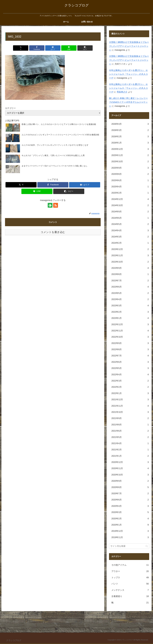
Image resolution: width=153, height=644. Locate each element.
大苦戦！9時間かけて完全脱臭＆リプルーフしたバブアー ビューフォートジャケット (129, 46)
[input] (129, 546)
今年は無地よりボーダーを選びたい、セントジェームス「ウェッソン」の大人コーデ (128, 74)
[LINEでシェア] (69, 48)
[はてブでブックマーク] (53, 48)
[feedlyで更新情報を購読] (50, 205)
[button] (85, 48)
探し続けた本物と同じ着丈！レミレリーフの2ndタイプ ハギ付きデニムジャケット (128, 102)
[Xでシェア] (21, 48)
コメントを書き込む (53, 232)
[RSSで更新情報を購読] (56, 205)
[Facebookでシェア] (37, 48)
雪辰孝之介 (122, 92)
